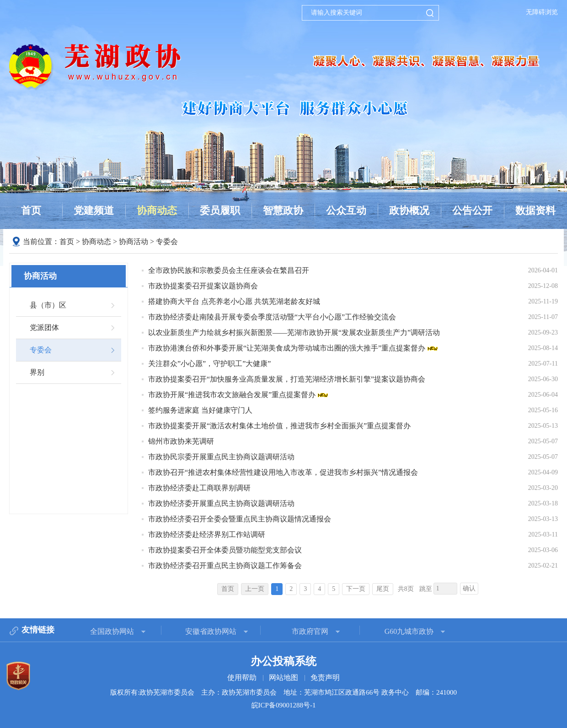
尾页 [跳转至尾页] (383, 589)
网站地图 (283, 678)
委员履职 (220, 210)
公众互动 (346, 210)
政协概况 (409, 210)
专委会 (167, 242)
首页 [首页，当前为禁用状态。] (228, 589)
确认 (469, 588)
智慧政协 (283, 210)
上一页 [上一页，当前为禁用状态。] (255, 589)
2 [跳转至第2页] (291, 589)
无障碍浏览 (542, 12)
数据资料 (535, 210)
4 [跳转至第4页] (319, 589)
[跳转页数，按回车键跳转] (445, 589)
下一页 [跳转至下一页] (356, 589)
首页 (31, 210)
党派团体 (44, 327)
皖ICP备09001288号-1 (284, 705)
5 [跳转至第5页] (334, 589)
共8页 (406, 589)
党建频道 (94, 210)
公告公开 (472, 210)
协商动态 (157, 210)
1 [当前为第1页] (277, 589)
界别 (37, 372)
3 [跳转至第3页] (305, 589)
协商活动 (134, 242)
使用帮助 (242, 678)
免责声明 (325, 678)
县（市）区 (48, 305)
